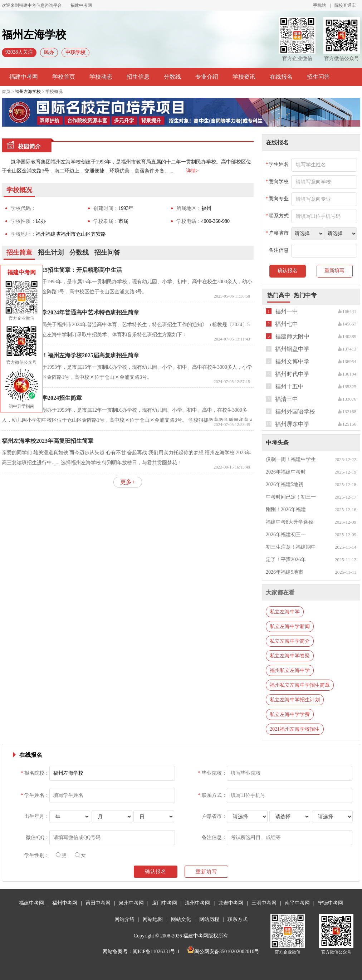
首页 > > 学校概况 (32, 92)
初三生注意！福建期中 (291, 547)
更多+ (128, 482)
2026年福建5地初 (285, 484)
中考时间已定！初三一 (291, 497)
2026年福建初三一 (286, 535)
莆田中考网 (98, 903)
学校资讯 (244, 77)
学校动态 (101, 77)
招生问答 (318, 77)
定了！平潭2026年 (286, 560)
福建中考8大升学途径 (290, 522)
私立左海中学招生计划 (295, 700)
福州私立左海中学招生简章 (300, 685)
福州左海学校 (28, 92)
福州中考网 (65, 903)
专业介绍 (207, 77)
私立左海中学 (285, 612)
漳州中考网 (197, 903)
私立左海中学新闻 (290, 626)
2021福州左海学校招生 (295, 729)
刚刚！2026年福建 (286, 509)
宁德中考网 (331, 903)
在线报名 (281, 77)
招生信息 (138, 77)
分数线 (172, 77)
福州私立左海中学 (290, 670)
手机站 (319, 5)
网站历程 (209, 919)
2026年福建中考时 (286, 472)
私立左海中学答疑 (290, 656)
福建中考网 (24, 77)
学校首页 (64, 77)
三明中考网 (264, 903)
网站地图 (153, 919)
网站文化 (181, 919)
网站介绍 (124, 919)
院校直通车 (345, 5)
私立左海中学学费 (290, 714)
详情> (192, 171)
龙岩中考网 (231, 903)
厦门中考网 (165, 903)
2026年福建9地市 (285, 572)
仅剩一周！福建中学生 (291, 459)
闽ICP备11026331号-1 (156, 952)
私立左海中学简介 (290, 641)
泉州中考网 (131, 903)
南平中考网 (297, 903)
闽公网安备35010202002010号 (223, 952)
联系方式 (238, 919)
